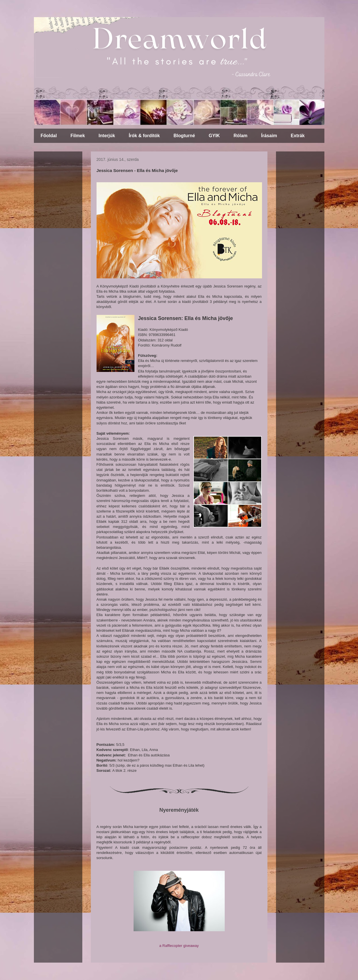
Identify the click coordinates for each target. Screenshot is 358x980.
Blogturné (184, 136)
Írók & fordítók (144, 136)
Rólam (241, 136)
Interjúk (107, 136)
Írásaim (269, 136)
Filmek (78, 136)
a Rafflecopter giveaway (179, 946)
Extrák (298, 136)
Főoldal (49, 136)
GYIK (214, 136)
